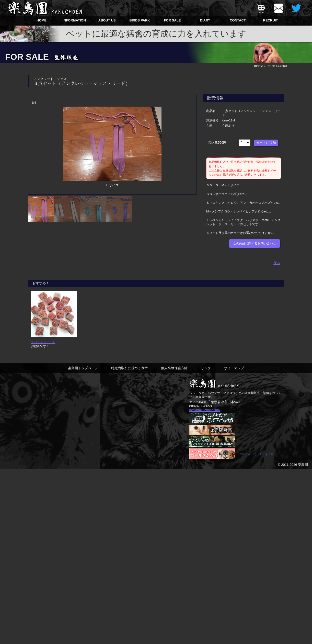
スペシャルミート (43, 342)
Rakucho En (247, 454)
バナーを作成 (265, 454)
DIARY (205, 20)
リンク (206, 368)
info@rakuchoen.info (205, 410)
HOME (42, 20)
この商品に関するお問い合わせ (255, 243)
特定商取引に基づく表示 (129, 368)
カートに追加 (266, 143)
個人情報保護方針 (174, 368)
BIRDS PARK (140, 20)
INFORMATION (74, 20)
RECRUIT (271, 20)
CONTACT (238, 20)
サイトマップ (234, 368)
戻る (277, 263)
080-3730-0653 (201, 406)
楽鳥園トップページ (83, 368)
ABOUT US (107, 20)
